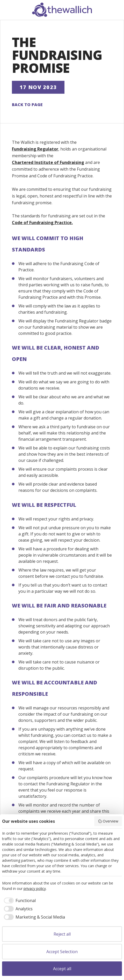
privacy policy (35, 888)
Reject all (62, 934)
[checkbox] (19, 900)
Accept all (62, 969)
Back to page (27, 105)
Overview (108, 821)
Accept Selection (62, 952)
